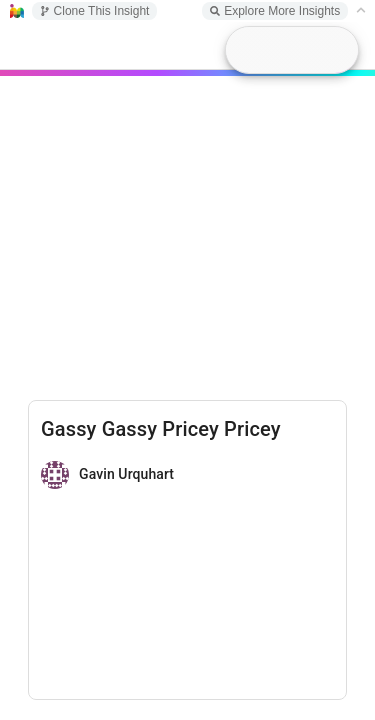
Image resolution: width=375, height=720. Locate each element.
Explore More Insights (275, 11)
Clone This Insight (95, 11)
